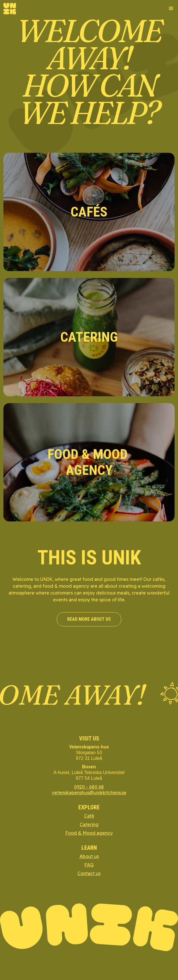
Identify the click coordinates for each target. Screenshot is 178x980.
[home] (10, 9)
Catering (89, 824)
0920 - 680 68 (89, 787)
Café (89, 816)
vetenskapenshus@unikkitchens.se (89, 793)
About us (89, 856)
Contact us (89, 873)
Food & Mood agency (89, 833)
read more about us (89, 619)
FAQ (89, 865)
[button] (169, 9)
